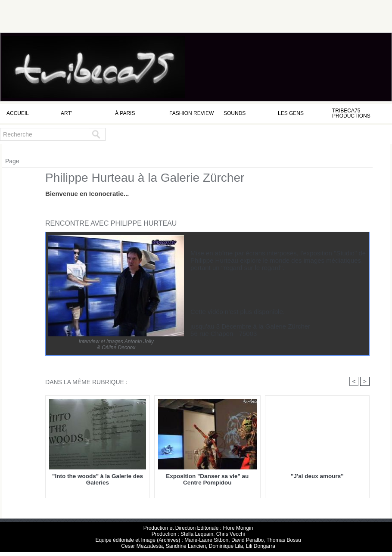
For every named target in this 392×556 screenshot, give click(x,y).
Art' (66, 113)
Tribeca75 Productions (351, 113)
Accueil (18, 113)
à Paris (125, 113)
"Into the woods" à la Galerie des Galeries (98, 480)
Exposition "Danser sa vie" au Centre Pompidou (207, 480)
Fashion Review (191, 113)
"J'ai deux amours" (317, 477)
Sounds (235, 113)
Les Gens (291, 113)
